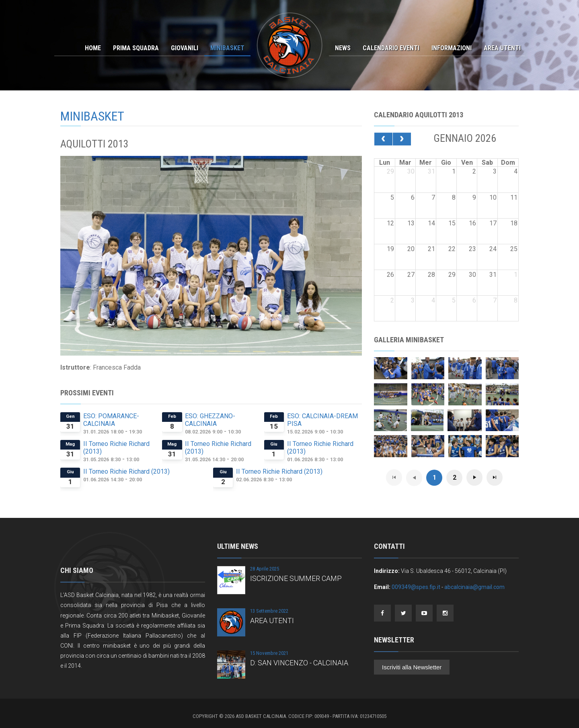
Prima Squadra (136, 48)
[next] (402, 139)
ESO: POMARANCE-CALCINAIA (111, 420)
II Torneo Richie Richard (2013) (116, 448)
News (343, 48)
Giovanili (185, 48)
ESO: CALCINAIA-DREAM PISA (322, 420)
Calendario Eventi (391, 48)
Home (93, 48)
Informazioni (452, 48)
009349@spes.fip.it (416, 587)
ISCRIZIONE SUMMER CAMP (296, 578)
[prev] (383, 139)
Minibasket (227, 48)
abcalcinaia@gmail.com (474, 587)
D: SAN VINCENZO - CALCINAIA (299, 663)
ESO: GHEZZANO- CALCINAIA (210, 420)
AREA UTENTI (272, 621)
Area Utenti (502, 48)
